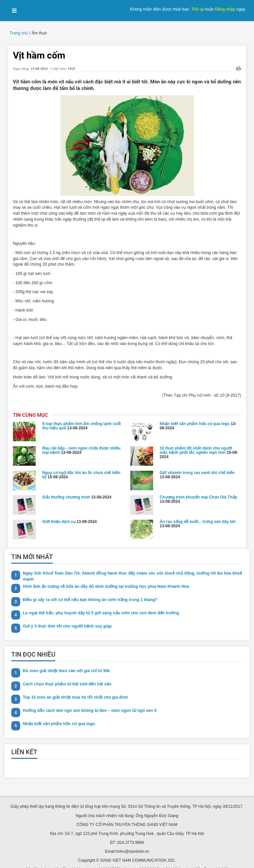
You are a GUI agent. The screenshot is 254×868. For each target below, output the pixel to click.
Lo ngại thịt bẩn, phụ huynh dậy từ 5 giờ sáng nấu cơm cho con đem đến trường (98, 602)
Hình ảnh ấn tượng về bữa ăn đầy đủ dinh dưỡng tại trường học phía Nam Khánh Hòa (103, 576)
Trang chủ (19, 33)
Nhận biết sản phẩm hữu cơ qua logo (195, 413)
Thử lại (199, 9)
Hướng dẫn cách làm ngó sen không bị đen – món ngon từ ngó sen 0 (87, 700)
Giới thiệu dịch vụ (59, 511)
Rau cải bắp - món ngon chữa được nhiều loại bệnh (82, 439)
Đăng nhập (226, 9)
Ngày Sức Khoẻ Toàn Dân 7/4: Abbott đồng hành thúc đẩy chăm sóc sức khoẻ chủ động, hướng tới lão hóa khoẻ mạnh (128, 565)
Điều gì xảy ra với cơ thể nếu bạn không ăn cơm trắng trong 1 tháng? (88, 589)
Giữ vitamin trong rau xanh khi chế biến (197, 462)
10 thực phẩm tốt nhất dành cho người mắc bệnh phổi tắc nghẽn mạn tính (196, 439)
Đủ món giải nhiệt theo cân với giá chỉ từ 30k (65, 660)
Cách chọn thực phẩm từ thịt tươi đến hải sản (66, 673)
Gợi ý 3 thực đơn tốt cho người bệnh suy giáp (65, 615)
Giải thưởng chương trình (66, 486)
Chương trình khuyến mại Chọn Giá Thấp (198, 486)
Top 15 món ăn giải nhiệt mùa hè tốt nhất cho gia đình (74, 686)
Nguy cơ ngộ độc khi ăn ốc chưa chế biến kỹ (81, 464)
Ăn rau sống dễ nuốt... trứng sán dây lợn (198, 511)
